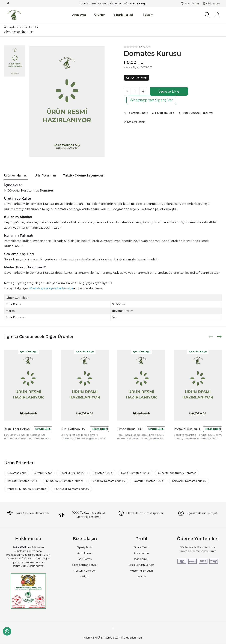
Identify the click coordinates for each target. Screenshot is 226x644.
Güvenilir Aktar (43, 473)
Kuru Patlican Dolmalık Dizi (75, 429)
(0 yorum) (145, 47)
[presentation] (211, 337)
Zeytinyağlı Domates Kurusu (71, 489)
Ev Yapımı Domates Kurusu (108, 481)
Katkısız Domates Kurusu (23, 481)
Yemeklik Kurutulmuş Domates (27, 489)
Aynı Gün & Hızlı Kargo (132, 4)
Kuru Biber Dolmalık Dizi (18, 429)
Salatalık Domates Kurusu (149, 481)
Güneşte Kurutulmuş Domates (177, 473)
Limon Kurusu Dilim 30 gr (131, 429)
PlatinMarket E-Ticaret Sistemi (102, 638)
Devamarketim (17, 473)
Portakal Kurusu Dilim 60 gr (188, 429)
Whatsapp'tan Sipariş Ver (151, 100)
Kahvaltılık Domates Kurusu (189, 481)
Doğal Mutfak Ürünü (72, 473)
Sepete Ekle (169, 91)
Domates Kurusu (103, 473)
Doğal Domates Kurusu (136, 473)
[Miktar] (135, 91)
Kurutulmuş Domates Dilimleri (65, 481)
